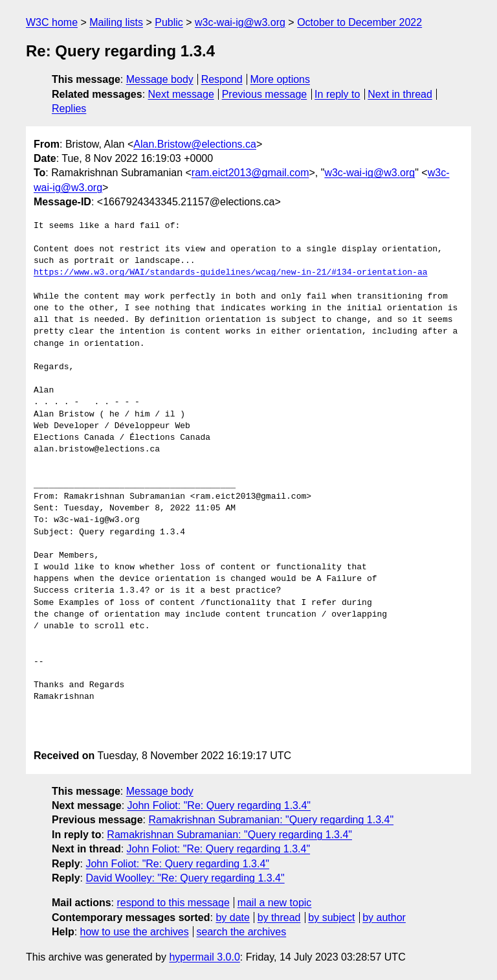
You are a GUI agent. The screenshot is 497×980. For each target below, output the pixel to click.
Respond (222, 79)
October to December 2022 (359, 22)
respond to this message (173, 903)
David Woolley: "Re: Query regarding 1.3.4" (185, 878)
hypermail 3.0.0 (204, 957)
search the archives (242, 932)
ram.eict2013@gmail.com (250, 173)
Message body (160, 79)
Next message (181, 94)
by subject (331, 917)
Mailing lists (116, 22)
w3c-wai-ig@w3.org (240, 22)
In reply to (337, 94)
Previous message (265, 94)
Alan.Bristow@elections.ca (195, 144)
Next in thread (400, 94)
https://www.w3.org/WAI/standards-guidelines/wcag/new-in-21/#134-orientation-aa (230, 273)
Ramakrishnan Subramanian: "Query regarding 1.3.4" (271, 820)
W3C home (52, 22)
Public (169, 22)
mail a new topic (275, 903)
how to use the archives (135, 932)
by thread (279, 917)
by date (232, 917)
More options (281, 79)
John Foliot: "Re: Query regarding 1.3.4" (219, 805)
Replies (69, 108)
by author (384, 917)
